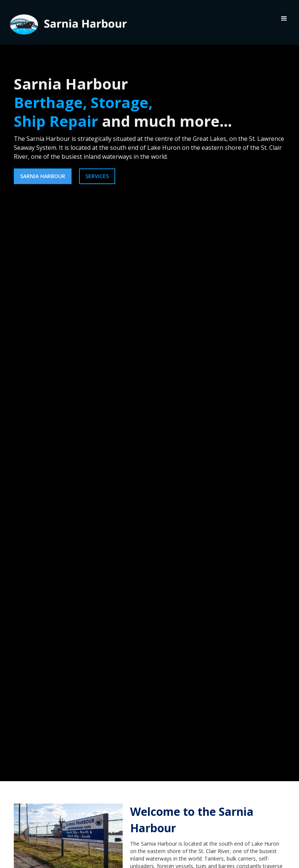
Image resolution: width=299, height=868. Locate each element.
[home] (67, 22)
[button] (284, 19)
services (97, 176)
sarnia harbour (43, 176)
